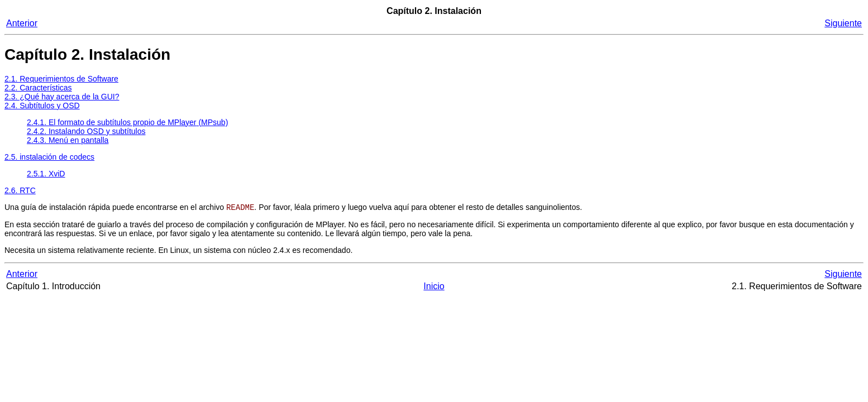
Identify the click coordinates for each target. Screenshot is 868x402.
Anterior (22, 23)
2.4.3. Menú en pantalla (68, 140)
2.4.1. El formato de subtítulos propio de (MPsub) (127, 122)
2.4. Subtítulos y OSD (42, 106)
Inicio (434, 287)
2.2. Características (38, 88)
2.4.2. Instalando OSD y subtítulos (86, 131)
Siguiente (843, 23)
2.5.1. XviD (46, 174)
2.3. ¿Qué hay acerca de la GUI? (62, 97)
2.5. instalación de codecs (49, 157)
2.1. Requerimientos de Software (61, 79)
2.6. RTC (20, 190)
